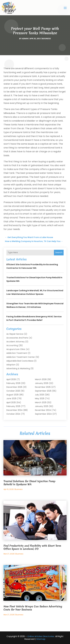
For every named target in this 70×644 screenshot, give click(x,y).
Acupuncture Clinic (16, 349)
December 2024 (15, 410)
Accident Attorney (16, 342)
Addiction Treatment (17, 353)
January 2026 (42, 383)
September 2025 (43, 391)
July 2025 (40, 395)
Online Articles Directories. (41, 636)
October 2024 (13, 414)
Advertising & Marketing (18, 368)
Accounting (12, 345)
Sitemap (41, 639)
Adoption (11, 365)
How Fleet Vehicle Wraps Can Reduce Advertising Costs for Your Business (33, 608)
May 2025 (40, 398)
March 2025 (41, 402)
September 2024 (43, 414)
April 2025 (11, 402)
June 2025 (11, 398)
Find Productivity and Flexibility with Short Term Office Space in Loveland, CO (32, 547)
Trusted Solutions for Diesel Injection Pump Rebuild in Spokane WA (29, 483)
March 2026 (41, 379)
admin (25, 39)
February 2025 (13, 406)
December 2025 (14, 387)
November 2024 (43, 410)
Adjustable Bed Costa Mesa (20, 361)
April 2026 (11, 379)
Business (46, 39)
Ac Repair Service (15, 334)
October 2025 (13, 391)
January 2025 (42, 406)
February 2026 (13, 383)
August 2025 (13, 395)
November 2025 (43, 387)
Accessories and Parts (17, 338)
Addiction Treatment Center (21, 357)
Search (59, 252)
